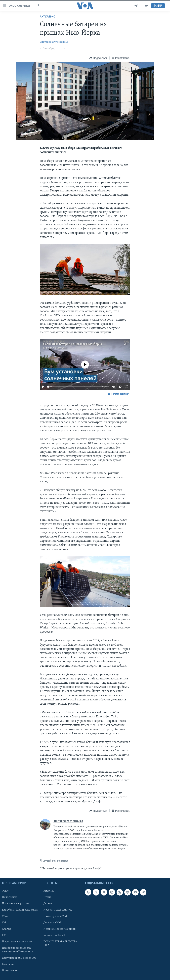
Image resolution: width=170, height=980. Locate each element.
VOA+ (5, 916)
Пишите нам (10, 897)
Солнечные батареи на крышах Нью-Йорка (73, 344)
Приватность (10, 971)
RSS (4, 935)
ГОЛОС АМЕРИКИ (57, 349)
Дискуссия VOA (52, 923)
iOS (4, 923)
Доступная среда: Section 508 (19, 958)
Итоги (47, 897)
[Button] (98, 58)
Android (7, 929)
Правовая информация (16, 904)
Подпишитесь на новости (17, 942)
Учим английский (54, 935)
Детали (48, 904)
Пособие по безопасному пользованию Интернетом (18, 950)
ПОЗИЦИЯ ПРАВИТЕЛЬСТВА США (60, 944)
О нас (5, 891)
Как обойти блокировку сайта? (20, 910)
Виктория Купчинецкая (54, 42)
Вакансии (8, 964)
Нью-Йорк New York (55, 916)
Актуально (48, 17)
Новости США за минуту (58, 910)
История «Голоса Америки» (60, 929)
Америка (49, 891)
